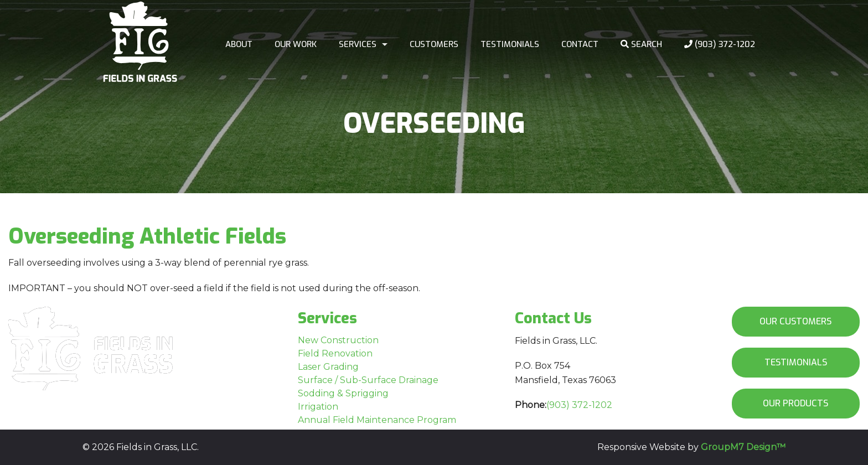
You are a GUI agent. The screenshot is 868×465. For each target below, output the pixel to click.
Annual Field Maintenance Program (377, 420)
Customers (434, 44)
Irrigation (318, 407)
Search (641, 44)
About (239, 44)
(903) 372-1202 (720, 44)
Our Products (795, 403)
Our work (296, 44)
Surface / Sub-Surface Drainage (368, 380)
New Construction (338, 340)
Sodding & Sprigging (343, 393)
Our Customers (795, 321)
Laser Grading (328, 367)
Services (358, 44)
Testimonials (510, 44)
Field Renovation (335, 353)
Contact (580, 44)
